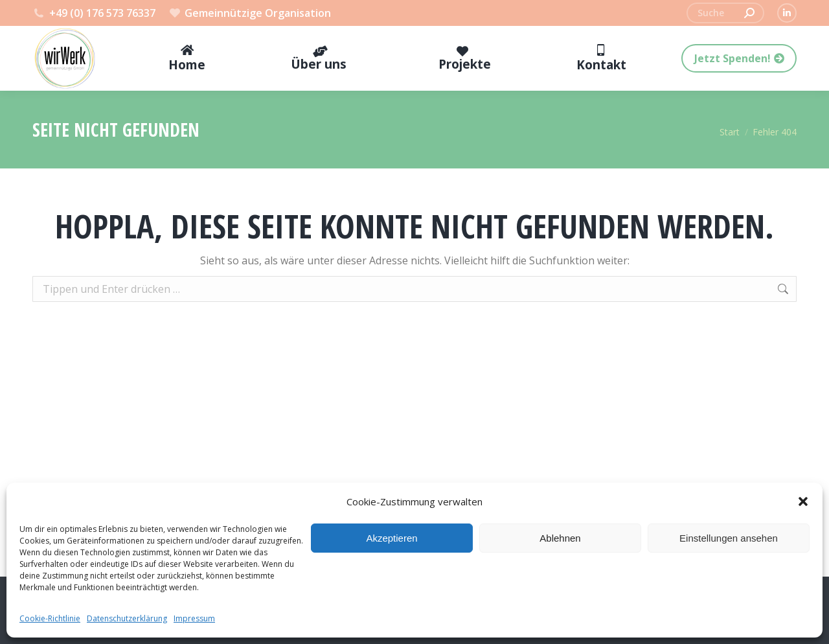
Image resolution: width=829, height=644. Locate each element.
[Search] (725, 13)
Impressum (194, 618)
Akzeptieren (392, 538)
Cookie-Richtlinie (50, 618)
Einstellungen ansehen (729, 538)
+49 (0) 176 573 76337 (94, 13)
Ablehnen (560, 538)
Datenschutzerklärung (127, 618)
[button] (803, 501)
